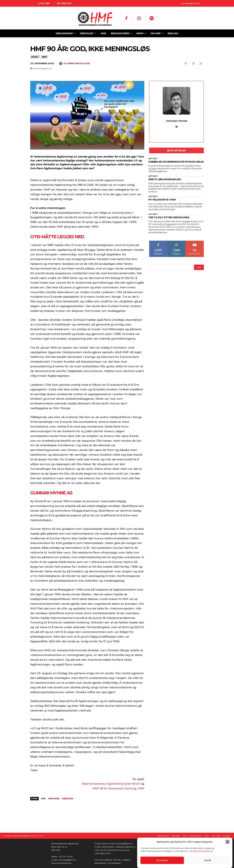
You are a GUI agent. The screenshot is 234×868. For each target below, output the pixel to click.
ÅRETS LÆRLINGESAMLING (167, 183)
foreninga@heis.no (67, 860)
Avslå (207, 860)
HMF (43, 799)
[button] (227, 842)
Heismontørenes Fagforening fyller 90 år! (111, 784)
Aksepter (162, 860)
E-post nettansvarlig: (105, 844)
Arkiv (44, 57)
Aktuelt (35, 57)
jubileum (67, 799)
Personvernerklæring (61, 863)
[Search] (199, 272)
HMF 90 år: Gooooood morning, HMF (118, 788)
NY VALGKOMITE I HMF (164, 204)
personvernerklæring (203, 851)
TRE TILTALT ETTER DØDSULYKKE (172, 222)
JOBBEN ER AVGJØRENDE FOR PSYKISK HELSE (176, 164)
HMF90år (54, 799)
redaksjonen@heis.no (125, 847)
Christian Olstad (78, 63)
